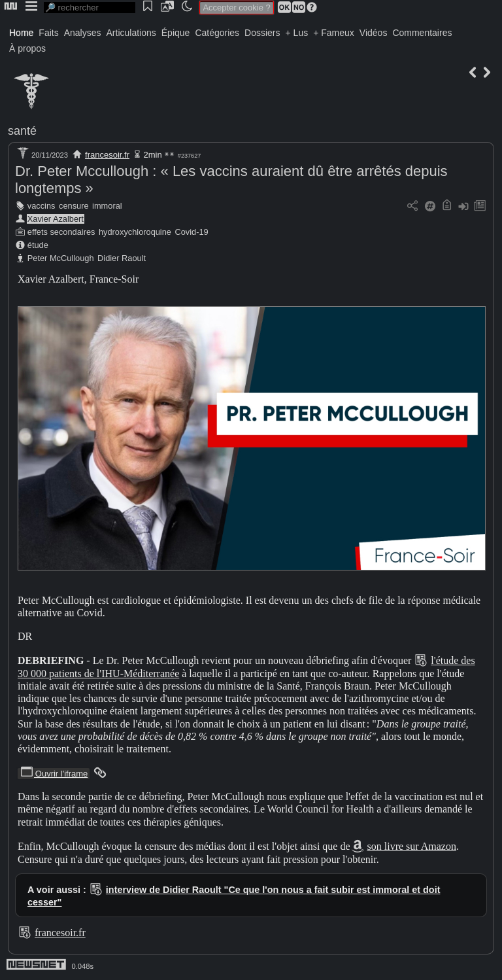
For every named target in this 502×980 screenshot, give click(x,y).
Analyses (83, 33)
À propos (27, 48)
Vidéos (374, 33)
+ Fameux (334, 33)
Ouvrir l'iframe (54, 774)
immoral (107, 206)
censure (74, 206)
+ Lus (297, 33)
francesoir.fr (107, 155)
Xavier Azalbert (56, 219)
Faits (48, 33)
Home (21, 33)
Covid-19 (192, 232)
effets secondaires (61, 232)
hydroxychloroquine (135, 232)
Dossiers (262, 33)
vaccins (42, 206)
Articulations (131, 33)
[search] (90, 8)
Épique (176, 33)
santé (22, 131)
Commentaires (422, 33)
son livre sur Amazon (412, 846)
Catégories (217, 33)
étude (38, 245)
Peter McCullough (61, 258)
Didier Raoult (122, 258)
